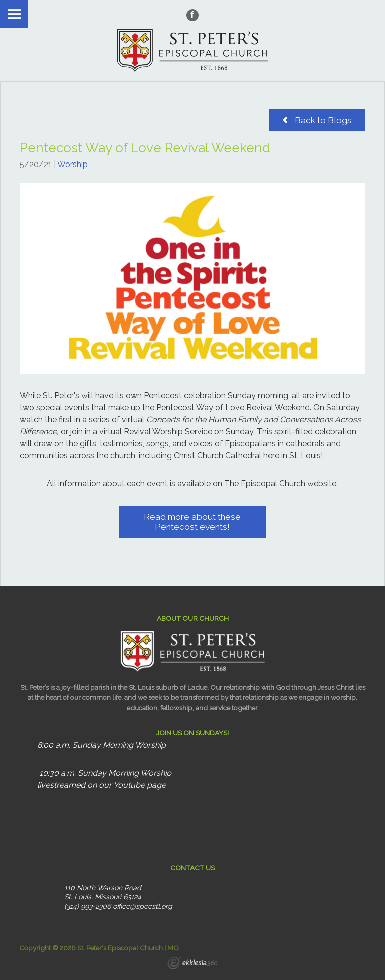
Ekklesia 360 (192, 964)
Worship (72, 164)
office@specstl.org (143, 906)
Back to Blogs (318, 120)
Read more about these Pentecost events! (192, 522)
